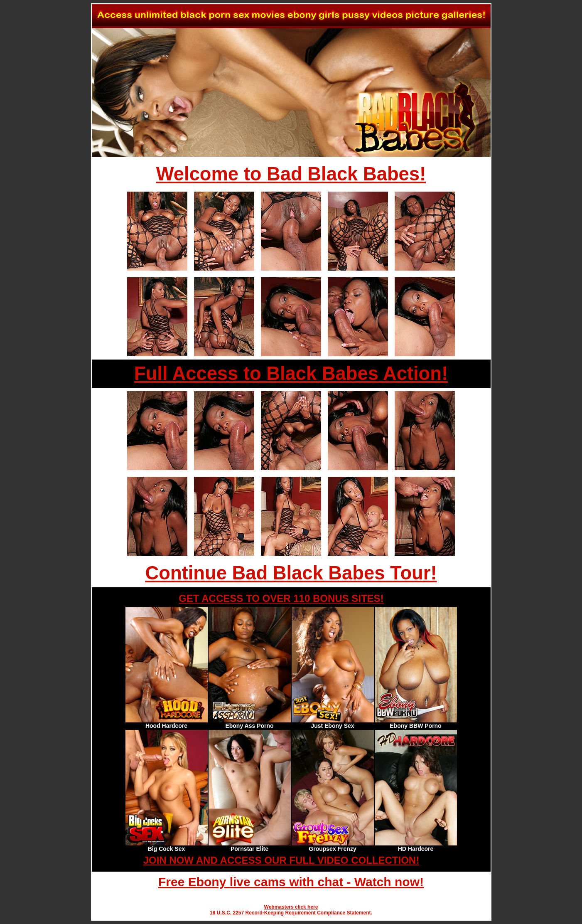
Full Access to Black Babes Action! (291, 373)
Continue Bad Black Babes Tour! (291, 573)
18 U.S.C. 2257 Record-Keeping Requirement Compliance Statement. (291, 913)
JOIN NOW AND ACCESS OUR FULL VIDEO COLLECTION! (281, 860)
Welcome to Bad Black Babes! (291, 174)
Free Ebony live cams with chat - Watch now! (291, 882)
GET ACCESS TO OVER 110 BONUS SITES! (281, 598)
